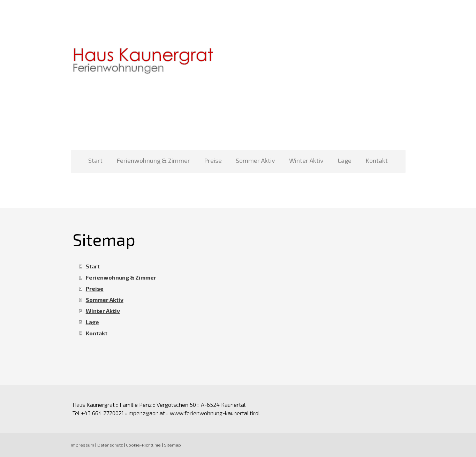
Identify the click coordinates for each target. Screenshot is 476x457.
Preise (213, 160)
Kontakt (377, 160)
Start (95, 160)
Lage (345, 160)
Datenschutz (110, 445)
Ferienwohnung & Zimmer (153, 160)
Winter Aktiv (306, 160)
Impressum (82, 445)
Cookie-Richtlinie (143, 445)
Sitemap (172, 445)
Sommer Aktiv (255, 160)
